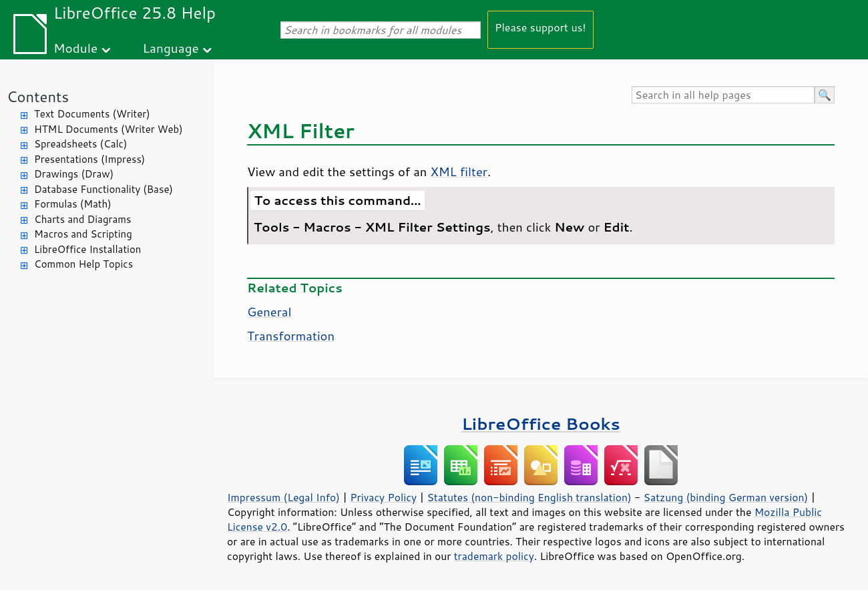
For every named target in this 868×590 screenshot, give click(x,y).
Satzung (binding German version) (726, 497)
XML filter (459, 172)
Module (75, 48)
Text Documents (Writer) (92, 114)
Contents (38, 96)
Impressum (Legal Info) (283, 497)
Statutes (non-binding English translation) (529, 497)
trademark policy (494, 556)
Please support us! (540, 27)
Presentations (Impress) (89, 159)
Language (171, 48)
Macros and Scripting (83, 234)
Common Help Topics (83, 264)
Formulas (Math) (73, 204)
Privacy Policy (383, 497)
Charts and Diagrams (82, 219)
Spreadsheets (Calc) (80, 144)
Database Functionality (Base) (103, 189)
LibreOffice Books (541, 423)
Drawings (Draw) (74, 174)
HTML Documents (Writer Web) (108, 129)
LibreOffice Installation (87, 249)
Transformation (291, 336)
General (269, 312)
